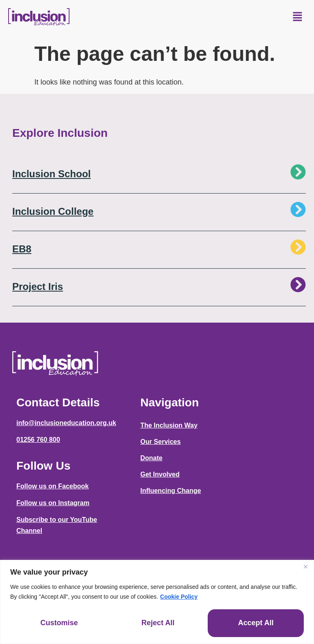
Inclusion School (52, 174)
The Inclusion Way (169, 425)
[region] (157, 602)
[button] (298, 17)
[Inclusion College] (298, 209)
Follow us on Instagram (53, 503)
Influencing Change (170, 491)
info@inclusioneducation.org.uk (66, 423)
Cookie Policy (179, 596)
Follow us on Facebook (53, 486)
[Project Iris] (298, 285)
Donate (151, 458)
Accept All (256, 623)
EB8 (22, 249)
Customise (59, 623)
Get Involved (160, 474)
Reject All (158, 623)
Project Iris (38, 286)
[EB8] (298, 247)
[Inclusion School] (298, 172)
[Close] (305, 566)
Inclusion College (53, 211)
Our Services (160, 442)
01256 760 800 (38, 440)
